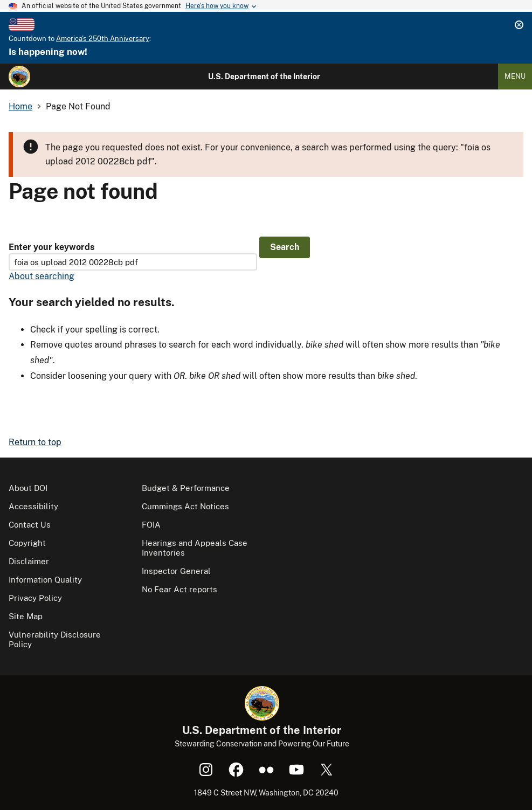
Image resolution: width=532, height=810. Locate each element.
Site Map (26, 616)
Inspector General (176, 571)
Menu (515, 76)
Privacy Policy (35, 598)
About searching (42, 276)
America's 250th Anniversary (103, 39)
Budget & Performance (186, 488)
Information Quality (45, 580)
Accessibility (33, 506)
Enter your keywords (51, 247)
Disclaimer (29, 561)
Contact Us (30, 525)
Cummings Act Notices (185, 506)
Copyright (27, 543)
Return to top (35, 442)
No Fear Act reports (179, 589)
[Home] (19, 77)
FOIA (151, 525)
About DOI (28, 488)
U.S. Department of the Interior (264, 77)
